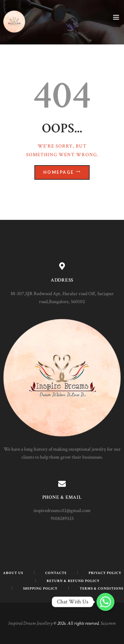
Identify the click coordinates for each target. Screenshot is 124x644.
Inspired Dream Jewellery (30, 623)
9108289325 (62, 518)
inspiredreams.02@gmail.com (62, 511)
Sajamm (108, 623)
